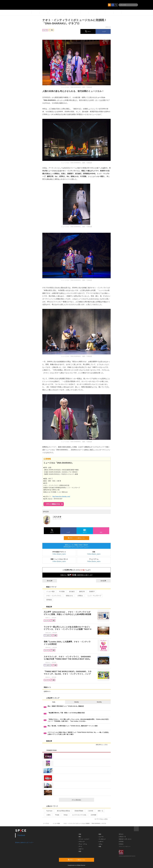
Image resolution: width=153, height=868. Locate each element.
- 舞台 (80, 837)
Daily (54, 702)
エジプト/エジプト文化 (78, 815)
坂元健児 (71, 592)
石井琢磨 (93, 815)
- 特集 (100, 847)
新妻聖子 (91, 592)
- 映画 (80, 851)
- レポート (101, 842)
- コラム (100, 844)
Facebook (21, 835)
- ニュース (101, 837)
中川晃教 (61, 592)
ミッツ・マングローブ (93, 596)
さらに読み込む (82, 800)
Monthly (99, 702)
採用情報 (121, 842)
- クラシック (81, 842)
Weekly (76, 702)
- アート (80, 847)
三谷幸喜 (90, 811)
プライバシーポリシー (125, 847)
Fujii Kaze (48, 811)
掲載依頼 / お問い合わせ (125, 839)
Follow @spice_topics (59, 554)
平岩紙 (56, 815)
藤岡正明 (81, 592)
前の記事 (48, 581)
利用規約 (121, 844)
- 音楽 (80, 834)
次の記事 (105, 581)
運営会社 (121, 834)
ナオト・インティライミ (53, 596)
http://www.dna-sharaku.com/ (61, 497)
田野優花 (48, 600)
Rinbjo (65, 815)
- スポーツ (81, 849)
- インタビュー (102, 839)
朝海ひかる (69, 596)
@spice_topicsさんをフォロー (24, 842)
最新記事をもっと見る (103, 745)
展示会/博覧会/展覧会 (63, 811)
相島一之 (100, 811)
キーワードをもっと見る (102, 819)
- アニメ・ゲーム (83, 844)
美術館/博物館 (78, 811)
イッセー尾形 (50, 592)
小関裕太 (79, 596)
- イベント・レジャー (84, 839)
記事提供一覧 (122, 837)
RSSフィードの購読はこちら (78, 538)
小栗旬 (48, 815)
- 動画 (100, 834)
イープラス (46, 823)
